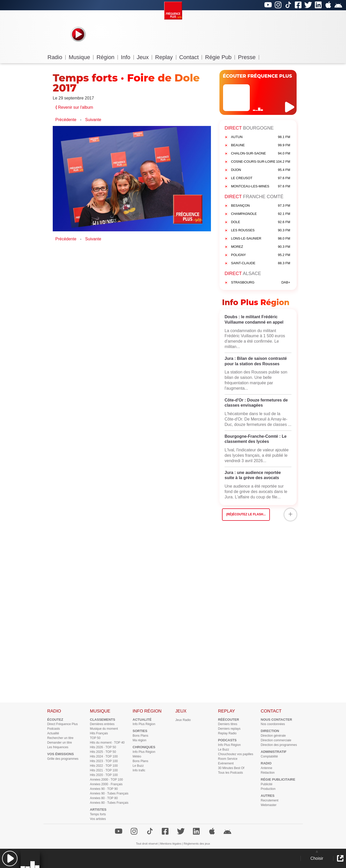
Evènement (226, 763)
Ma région (140, 740)
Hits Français (99, 733)
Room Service (228, 759)
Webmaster (269, 805)
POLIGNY (261, 255)
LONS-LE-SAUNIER (261, 239)
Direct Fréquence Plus (63, 724)
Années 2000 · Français (106, 784)
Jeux (144, 57)
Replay (166, 57)
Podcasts (54, 729)
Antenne (267, 768)
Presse (248, 57)
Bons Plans (141, 736)
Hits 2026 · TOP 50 (103, 747)
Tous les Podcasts (231, 773)
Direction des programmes (279, 745)
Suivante (93, 120)
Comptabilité (269, 756)
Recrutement (270, 800)
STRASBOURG (261, 283)
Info (127, 57)
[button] (10, 858)
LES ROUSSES (261, 230)
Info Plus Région (144, 724)
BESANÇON (261, 206)
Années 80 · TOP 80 (104, 798)
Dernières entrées (102, 724)
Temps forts (98, 814)
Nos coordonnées (273, 724)
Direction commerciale (276, 740)
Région (107, 57)
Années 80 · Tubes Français (109, 803)
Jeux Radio (183, 720)
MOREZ (261, 247)
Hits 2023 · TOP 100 (104, 761)
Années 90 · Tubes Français (109, 793)
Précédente (66, 120)
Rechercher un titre (60, 738)
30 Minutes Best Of (231, 768)
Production (268, 789)
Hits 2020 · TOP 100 (104, 775)
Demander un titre (60, 743)
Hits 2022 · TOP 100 (104, 766)
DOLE (261, 222)
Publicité (267, 784)
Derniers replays (229, 729)
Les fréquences (58, 747)
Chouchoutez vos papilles (236, 754)
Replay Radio (227, 733)
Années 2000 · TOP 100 (107, 780)
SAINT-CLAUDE (261, 263)
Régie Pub (220, 57)
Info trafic (139, 770)
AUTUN (261, 137)
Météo (137, 756)
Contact (191, 57)
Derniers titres (228, 724)
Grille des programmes (63, 759)
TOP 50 (95, 738)
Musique (81, 57)
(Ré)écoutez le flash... (246, 514)
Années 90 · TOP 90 (104, 789)
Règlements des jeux (197, 844)
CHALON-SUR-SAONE (261, 154)
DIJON (261, 170)
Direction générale (273, 736)
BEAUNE (261, 145)
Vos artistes (98, 819)
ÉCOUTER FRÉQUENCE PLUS (257, 76)
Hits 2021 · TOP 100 (104, 770)
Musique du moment (104, 729)
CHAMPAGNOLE (261, 214)
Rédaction (268, 773)
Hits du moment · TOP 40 (107, 743)
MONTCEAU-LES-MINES (261, 186)
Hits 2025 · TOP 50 (103, 752)
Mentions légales (171, 844)
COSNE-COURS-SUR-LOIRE (261, 162)
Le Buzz (138, 766)
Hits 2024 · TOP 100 (104, 756)
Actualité (53, 733)
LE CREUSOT (261, 178)
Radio (57, 57)
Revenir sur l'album (74, 107)
